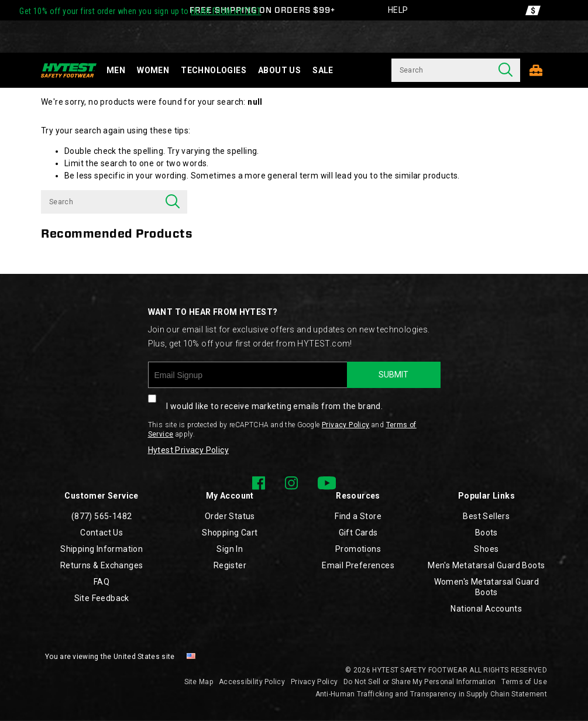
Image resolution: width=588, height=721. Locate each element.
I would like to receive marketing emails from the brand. (266, 399)
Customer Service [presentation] (101, 496)
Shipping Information (102, 549)
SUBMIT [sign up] (393, 375)
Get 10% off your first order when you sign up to (140, 11)
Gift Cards (358, 533)
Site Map (199, 682)
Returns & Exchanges (102, 565)
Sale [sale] (323, 70)
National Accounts (486, 609)
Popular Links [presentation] (486, 496)
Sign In (230, 549)
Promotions (358, 549)
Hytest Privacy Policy (188, 450)
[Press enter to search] (506, 70)
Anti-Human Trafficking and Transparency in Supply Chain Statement (431, 694)
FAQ (102, 582)
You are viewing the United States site (110, 657)
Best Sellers (486, 516)
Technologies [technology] (214, 70)
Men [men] (116, 70)
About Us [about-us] (279, 70)
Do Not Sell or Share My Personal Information (419, 682)
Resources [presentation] (358, 496)
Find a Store (358, 516)
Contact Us (102, 533)
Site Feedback (102, 598)
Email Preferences (358, 565)
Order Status (230, 516)
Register (230, 565)
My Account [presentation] (230, 496)
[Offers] (533, 10)
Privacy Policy (346, 425)
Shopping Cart (230, 533)
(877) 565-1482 (102, 516)
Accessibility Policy (252, 682)
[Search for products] (441, 70)
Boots (486, 533)
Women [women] (153, 70)
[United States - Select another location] (191, 657)
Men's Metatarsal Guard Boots (486, 565)
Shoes (486, 549)
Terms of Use (524, 682)
